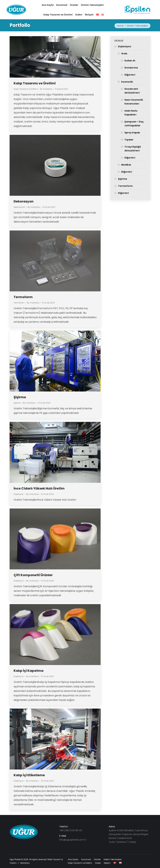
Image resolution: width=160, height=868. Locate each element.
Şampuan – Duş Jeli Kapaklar (134, 124)
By (46, 89)
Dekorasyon (24, 201)
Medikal (126, 165)
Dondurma (131, 68)
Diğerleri (130, 75)
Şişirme (20, 397)
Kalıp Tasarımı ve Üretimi (35, 83)
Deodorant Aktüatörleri (132, 91)
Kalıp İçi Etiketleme (29, 775)
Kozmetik (127, 82)
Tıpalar (129, 140)
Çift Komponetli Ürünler (33, 575)
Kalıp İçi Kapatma (29, 671)
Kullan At (130, 61)
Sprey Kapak (132, 133)
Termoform (23, 297)
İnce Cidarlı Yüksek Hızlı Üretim (39, 488)
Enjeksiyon (19, 494)
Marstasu (25, 863)
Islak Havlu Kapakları (131, 113)
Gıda (124, 54)
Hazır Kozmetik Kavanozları (134, 102)
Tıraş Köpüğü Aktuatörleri (133, 149)
